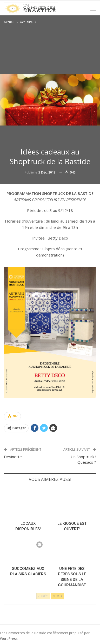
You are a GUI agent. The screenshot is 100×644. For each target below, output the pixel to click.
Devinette (13, 457)
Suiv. (57, 596)
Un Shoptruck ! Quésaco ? (83, 459)
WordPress (9, 639)
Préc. (43, 596)
